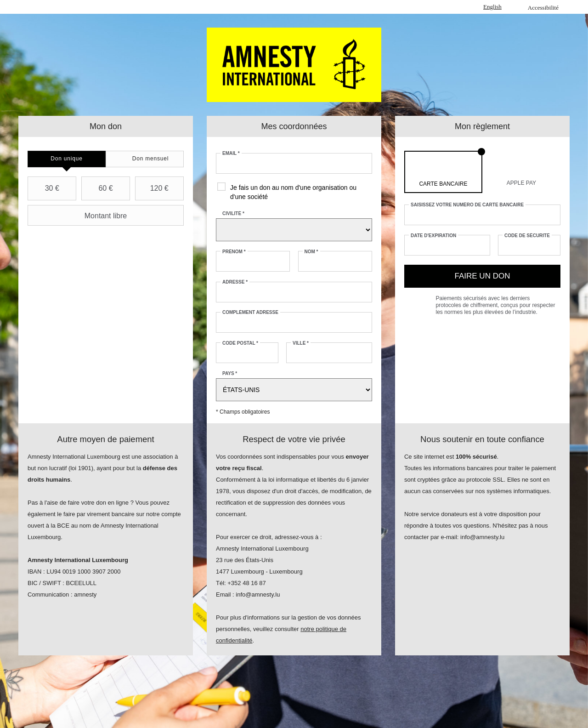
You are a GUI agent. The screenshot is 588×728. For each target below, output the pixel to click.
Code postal (240, 343)
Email (231, 153)
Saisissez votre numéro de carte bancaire (467, 205)
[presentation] (67, 159)
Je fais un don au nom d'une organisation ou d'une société (293, 192)
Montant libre (78, 216)
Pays (230, 373)
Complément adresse (250, 312)
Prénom (234, 252)
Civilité (233, 213)
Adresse (235, 282)
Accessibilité (543, 8)
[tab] (67, 159)
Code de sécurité (527, 236)
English (492, 7)
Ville (301, 343)
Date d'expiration (433, 236)
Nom (311, 252)
